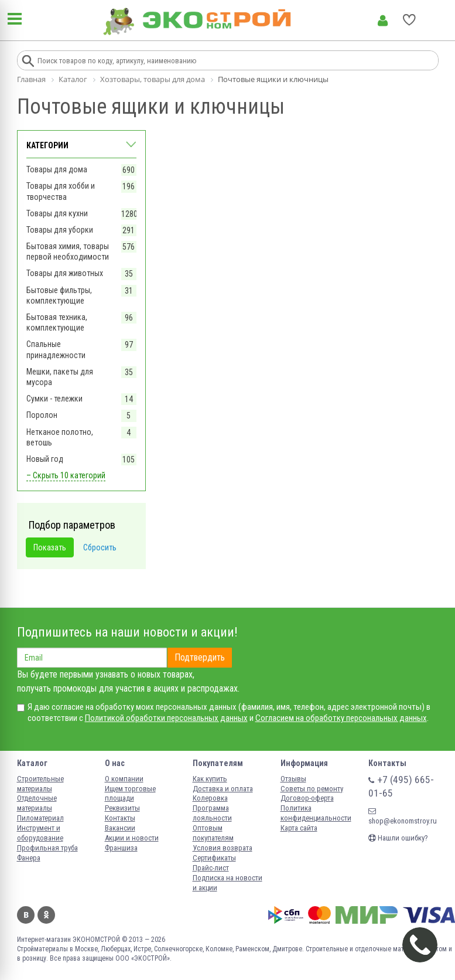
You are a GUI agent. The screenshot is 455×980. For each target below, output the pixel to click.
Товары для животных (65, 273)
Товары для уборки (60, 230)
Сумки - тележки (54, 399)
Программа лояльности (212, 813)
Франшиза (121, 848)
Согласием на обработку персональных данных (341, 718)
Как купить (210, 779)
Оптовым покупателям (213, 833)
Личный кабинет (383, 21)
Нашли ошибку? (398, 838)
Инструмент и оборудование (40, 833)
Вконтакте (26, 915)
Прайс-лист (211, 868)
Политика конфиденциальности (316, 813)
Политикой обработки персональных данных (166, 718)
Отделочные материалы (37, 803)
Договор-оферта (307, 798)
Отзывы (293, 779)
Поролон (42, 415)
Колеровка (210, 798)
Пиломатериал (40, 818)
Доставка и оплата (223, 789)
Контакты (120, 818)
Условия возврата (223, 848)
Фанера (29, 858)
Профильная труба (47, 848)
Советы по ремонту (312, 789)
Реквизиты (122, 808)
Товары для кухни (57, 213)
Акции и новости (132, 838)
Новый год (45, 459)
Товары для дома (57, 169)
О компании (124, 779)
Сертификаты (214, 858)
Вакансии (120, 828)
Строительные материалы (40, 784)
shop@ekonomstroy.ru (403, 816)
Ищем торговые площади (130, 794)
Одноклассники (46, 915)
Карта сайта (299, 828)
